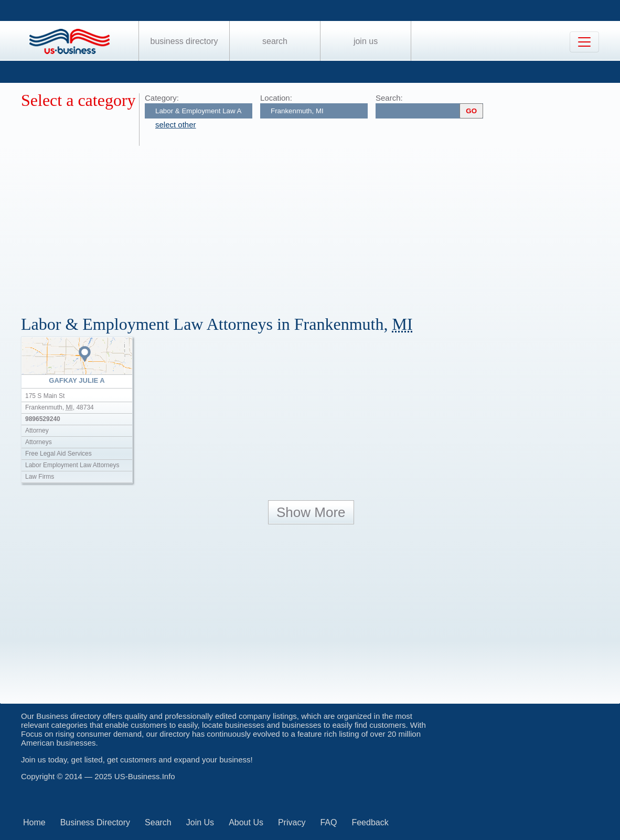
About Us (246, 822)
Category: (162, 98)
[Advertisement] (320, 224)
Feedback (370, 822)
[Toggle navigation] (584, 42)
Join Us (366, 41)
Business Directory (184, 41)
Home (34, 822)
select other (176, 125)
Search (275, 41)
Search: (389, 98)
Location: (276, 98)
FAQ (328, 822)
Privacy (292, 822)
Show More (311, 512)
